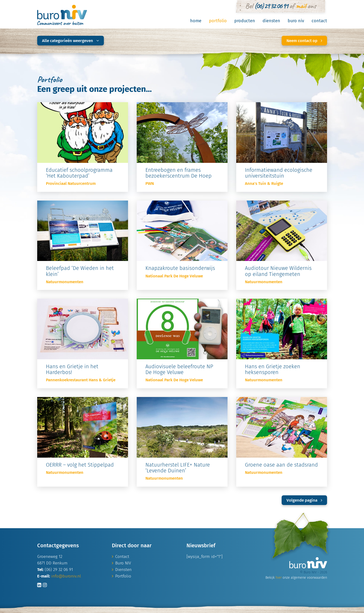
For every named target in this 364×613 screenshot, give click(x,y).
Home (196, 21)
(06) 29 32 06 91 (271, 6)
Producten (245, 21)
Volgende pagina (304, 500)
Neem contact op (304, 41)
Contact (319, 21)
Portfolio (218, 21)
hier (279, 578)
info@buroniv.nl (66, 576)
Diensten (271, 21)
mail (301, 6)
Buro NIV (296, 21)
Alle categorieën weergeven (71, 41)
